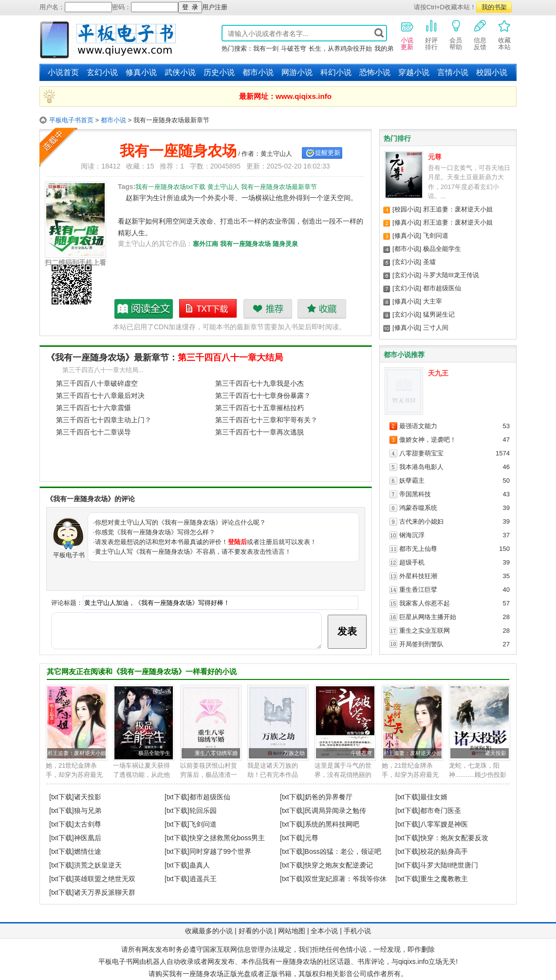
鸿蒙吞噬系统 (418, 508)
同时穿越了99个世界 (221, 851)
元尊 (435, 157)
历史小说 (219, 72)
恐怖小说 (375, 72)
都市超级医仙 (442, 288)
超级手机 (412, 562)
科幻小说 (336, 72)
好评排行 (431, 35)
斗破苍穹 (294, 48)
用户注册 (215, 7)
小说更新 (407, 35)
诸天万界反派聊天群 (105, 892)
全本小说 (324, 931)
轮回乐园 (203, 810)
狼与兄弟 (88, 810)
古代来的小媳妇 (421, 521)
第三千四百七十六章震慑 (93, 408)
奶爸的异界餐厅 (329, 797)
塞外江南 (205, 244)
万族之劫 (294, 753)
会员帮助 (456, 35)
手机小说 (357, 931)
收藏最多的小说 (209, 931)
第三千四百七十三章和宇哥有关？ (266, 420)
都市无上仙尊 (418, 549)
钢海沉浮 (412, 535)
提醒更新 (328, 153)
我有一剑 (266, 48)
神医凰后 (88, 838)
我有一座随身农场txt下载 (208, 309)
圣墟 (429, 262)
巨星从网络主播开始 (428, 617)
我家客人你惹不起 (425, 603)
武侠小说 (180, 72)
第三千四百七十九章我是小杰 (259, 383)
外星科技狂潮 (418, 576)
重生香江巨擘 (418, 590)
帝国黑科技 (415, 494)
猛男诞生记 (439, 314)
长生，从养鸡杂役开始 (340, 48)
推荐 (268, 309)
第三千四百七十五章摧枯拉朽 (259, 408)
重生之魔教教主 (444, 879)
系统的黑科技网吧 (332, 824)
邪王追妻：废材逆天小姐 (458, 209)
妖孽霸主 (412, 481)
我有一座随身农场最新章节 (144, 309)
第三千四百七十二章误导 (93, 432)
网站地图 (292, 931)
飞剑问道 (436, 236)
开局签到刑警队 (421, 644)
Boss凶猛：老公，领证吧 (343, 851)
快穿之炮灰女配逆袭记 (339, 865)
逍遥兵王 (203, 879)
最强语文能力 (418, 426)
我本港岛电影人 (421, 467)
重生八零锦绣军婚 (216, 753)
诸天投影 (496, 753)
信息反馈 (480, 35)
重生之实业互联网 (425, 631)
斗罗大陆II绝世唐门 (449, 865)
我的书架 (494, 7)
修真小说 (141, 72)
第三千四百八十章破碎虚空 (97, 383)
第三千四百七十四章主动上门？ (104, 420)
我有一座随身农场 (245, 244)
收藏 (322, 309)
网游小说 (297, 72)
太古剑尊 (88, 824)
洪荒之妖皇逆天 (98, 865)
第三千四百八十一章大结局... (103, 370)
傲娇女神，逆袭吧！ (428, 440)
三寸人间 (436, 328)
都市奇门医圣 (441, 810)
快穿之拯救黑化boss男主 (227, 838)
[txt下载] (62, 797)
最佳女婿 (434, 797)
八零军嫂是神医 (444, 824)
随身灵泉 (285, 244)
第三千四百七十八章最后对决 (100, 396)
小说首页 (63, 72)
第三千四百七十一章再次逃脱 (259, 432)
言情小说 (453, 72)
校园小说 (492, 72)
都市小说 (258, 72)
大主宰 (433, 301)
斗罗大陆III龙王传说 (451, 275)
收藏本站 (504, 35)
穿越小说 (414, 72)
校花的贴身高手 (444, 851)
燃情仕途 (88, 851)
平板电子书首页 (71, 120)
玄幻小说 (102, 72)
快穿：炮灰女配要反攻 (454, 838)
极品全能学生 (442, 249)
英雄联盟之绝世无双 (105, 879)
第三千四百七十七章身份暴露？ (263, 396)
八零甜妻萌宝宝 (421, 453)
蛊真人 (200, 865)
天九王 (438, 373)
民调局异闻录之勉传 (335, 810)
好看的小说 (256, 931)
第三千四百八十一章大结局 (230, 358)
